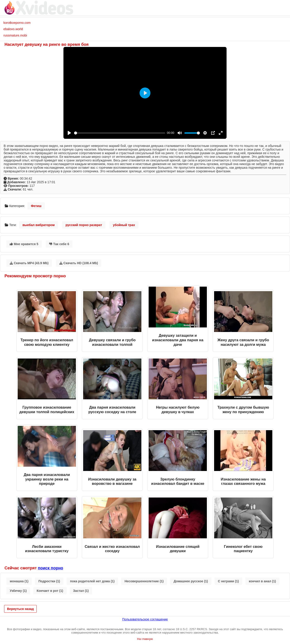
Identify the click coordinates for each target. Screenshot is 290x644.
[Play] (69, 133)
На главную (145, 639)
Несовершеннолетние (144, 581)
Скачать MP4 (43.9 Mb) (29, 263)
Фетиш (36, 206)
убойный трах (124, 225)
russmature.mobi (15, 35)
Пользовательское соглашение (145, 619)
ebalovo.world (13, 29)
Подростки (49, 581)
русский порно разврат (84, 225)
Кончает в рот (50, 591)
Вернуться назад (20, 609)
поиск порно (51, 568)
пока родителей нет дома (92, 581)
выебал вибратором (39, 225)
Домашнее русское (191, 581)
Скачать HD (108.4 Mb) (79, 263)
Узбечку (18, 591)
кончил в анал (262, 581)
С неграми (228, 581)
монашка (19, 581)
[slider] (120, 133)
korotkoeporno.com (17, 23)
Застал (81, 591)
